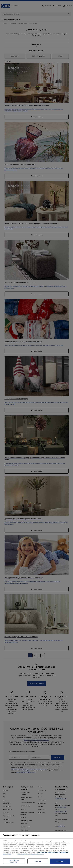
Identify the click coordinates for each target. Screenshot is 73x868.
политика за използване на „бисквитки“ (31, 854)
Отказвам (38, 861)
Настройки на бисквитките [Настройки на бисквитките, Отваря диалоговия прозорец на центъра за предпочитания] (14, 861)
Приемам (60, 861)
